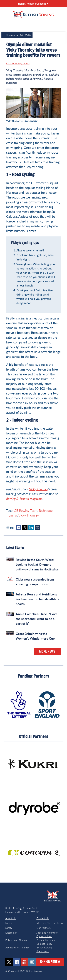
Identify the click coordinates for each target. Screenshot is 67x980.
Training (12, 515)
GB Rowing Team (18, 63)
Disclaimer (11, 933)
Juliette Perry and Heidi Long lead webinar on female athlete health (38, 599)
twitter (9, 962)
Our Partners (44, 928)
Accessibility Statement (18, 947)
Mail (37, 528)
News (8, 923)
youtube (24, 962)
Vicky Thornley (39, 489)
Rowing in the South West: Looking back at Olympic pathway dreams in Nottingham (38, 564)
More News (47, 652)
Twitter (25, 528)
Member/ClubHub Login (50, 923)
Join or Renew (50, 962)
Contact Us (43, 918)
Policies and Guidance (17, 940)
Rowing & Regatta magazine (24, 499)
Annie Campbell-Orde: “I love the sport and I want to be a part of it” (37, 619)
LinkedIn (31, 528)
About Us (11, 918)
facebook (17, 962)
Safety (9, 928)
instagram (32, 962)
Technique (46, 510)
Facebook (19, 528)
